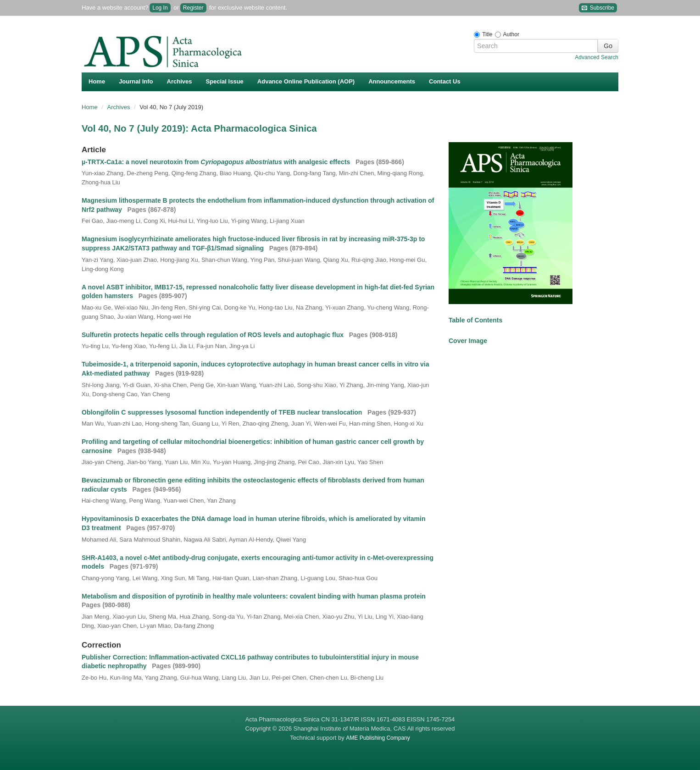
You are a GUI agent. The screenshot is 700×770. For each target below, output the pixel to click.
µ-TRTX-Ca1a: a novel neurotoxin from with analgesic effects (217, 162)
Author (511, 34)
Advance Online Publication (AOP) (306, 81)
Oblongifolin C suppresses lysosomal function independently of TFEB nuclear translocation (223, 412)
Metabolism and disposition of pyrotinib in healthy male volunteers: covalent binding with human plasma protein (255, 596)
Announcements (392, 81)
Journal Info (136, 81)
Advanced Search (597, 57)
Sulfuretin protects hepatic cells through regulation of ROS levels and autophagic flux (214, 335)
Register (193, 8)
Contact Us (445, 81)
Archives (180, 81)
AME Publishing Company (378, 738)
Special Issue (224, 81)
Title (487, 34)
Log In (160, 8)
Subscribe (598, 8)
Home (97, 81)
